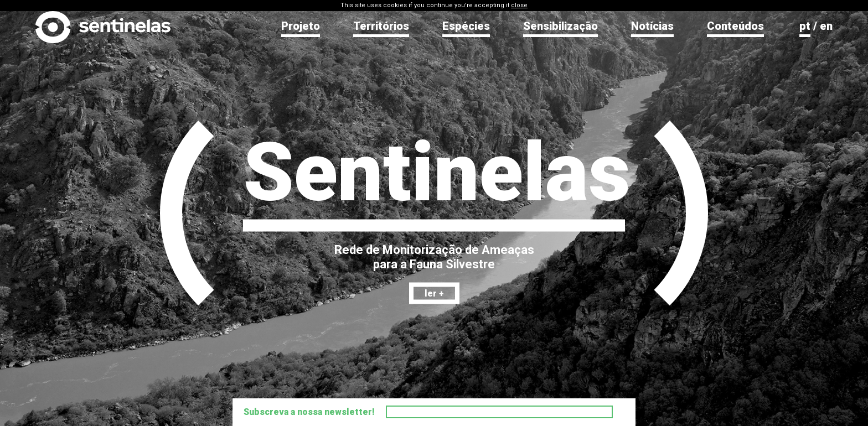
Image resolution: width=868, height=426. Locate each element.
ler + (434, 293)
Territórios (381, 26)
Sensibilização (560, 26)
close (519, 5)
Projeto (301, 26)
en (826, 26)
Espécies (466, 26)
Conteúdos (735, 26)
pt (805, 26)
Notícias (652, 26)
